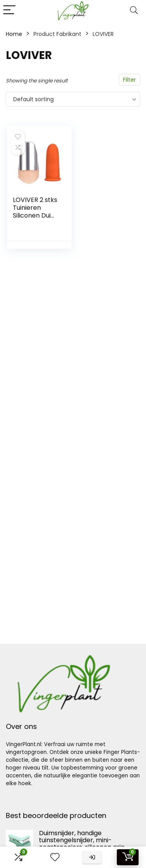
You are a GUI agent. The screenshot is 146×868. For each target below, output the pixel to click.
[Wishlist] (55, 857)
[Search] (134, 10)
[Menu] (9, 10)
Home (14, 34)
